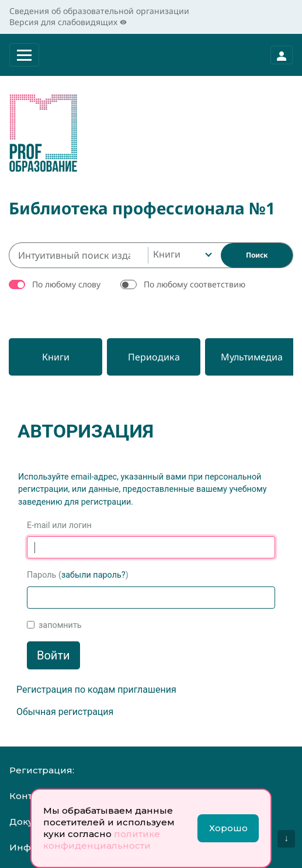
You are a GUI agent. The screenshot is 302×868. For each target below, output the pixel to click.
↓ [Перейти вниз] (286, 838)
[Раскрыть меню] (24, 55)
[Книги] (55, 357)
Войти (53, 655)
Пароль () (78, 575)
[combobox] (181, 255)
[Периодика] (154, 357)
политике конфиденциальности (102, 840)
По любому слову (66, 284)
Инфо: (24, 847)
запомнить (60, 625)
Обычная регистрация (65, 712)
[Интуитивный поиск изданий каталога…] (78, 255)
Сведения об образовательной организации (99, 11)
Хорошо (228, 828)
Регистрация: (42, 770)
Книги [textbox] (167, 254)
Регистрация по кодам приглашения (96, 690)
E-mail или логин (59, 525)
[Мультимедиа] (252, 357)
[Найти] (257, 255)
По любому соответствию (195, 284)
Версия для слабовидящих (68, 22)
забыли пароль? (93, 575)
